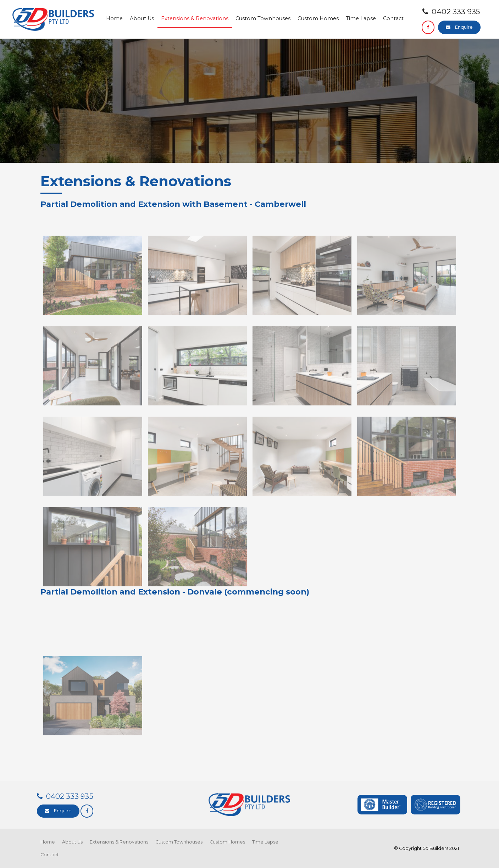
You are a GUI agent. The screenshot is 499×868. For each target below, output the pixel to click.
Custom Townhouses (263, 18)
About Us (142, 18)
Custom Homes (318, 18)
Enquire (464, 27)
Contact (393, 18)
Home (114, 18)
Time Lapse (361, 18)
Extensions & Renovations (195, 18)
